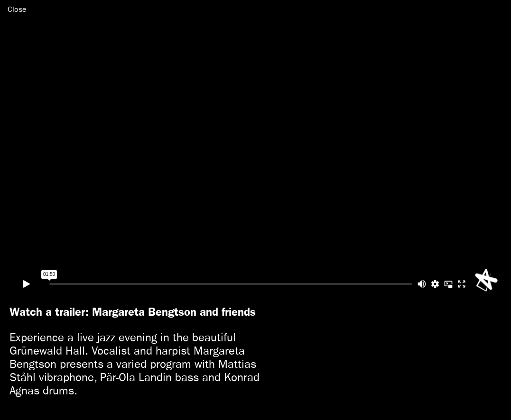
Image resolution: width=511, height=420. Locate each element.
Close (17, 9)
